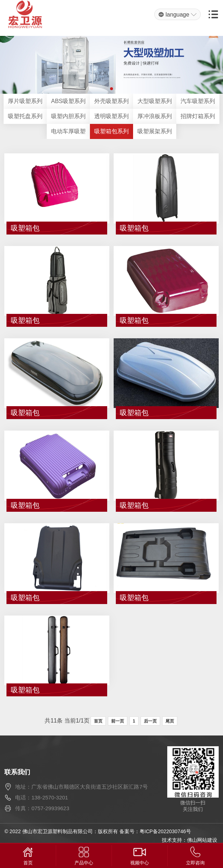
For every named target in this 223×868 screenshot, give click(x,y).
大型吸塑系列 (155, 101)
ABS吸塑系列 (68, 101)
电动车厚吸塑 (68, 131)
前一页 (118, 721)
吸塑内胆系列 (68, 116)
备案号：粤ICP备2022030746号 (155, 831)
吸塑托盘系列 (25, 116)
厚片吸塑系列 (25, 101)
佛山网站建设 (202, 840)
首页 (98, 721)
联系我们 (17, 772)
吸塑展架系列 (155, 131)
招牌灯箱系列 (198, 116)
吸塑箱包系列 (111, 131)
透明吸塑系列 (111, 116)
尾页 (170, 721)
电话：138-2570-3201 (42, 797)
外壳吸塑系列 (111, 101)
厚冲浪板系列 (155, 116)
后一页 (150, 721)
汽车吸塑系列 (198, 101)
